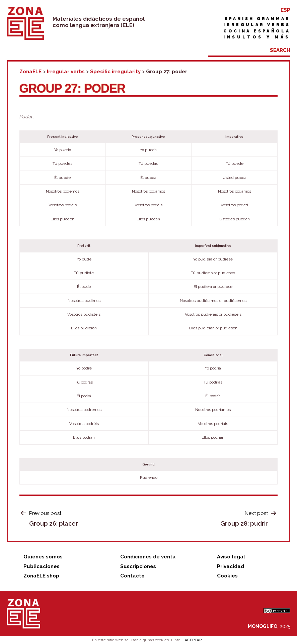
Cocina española (257, 31)
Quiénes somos (43, 557)
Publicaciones (42, 566)
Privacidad (231, 566)
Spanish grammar (257, 19)
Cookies (227, 576)
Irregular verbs (257, 25)
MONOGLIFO (263, 626)
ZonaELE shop (41, 576)
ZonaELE (30, 72)
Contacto (132, 576)
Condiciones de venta (148, 557)
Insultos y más (257, 37)
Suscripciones (138, 566)
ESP (285, 10)
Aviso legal (231, 557)
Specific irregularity (115, 72)
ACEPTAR (193, 640)
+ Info (175, 640)
